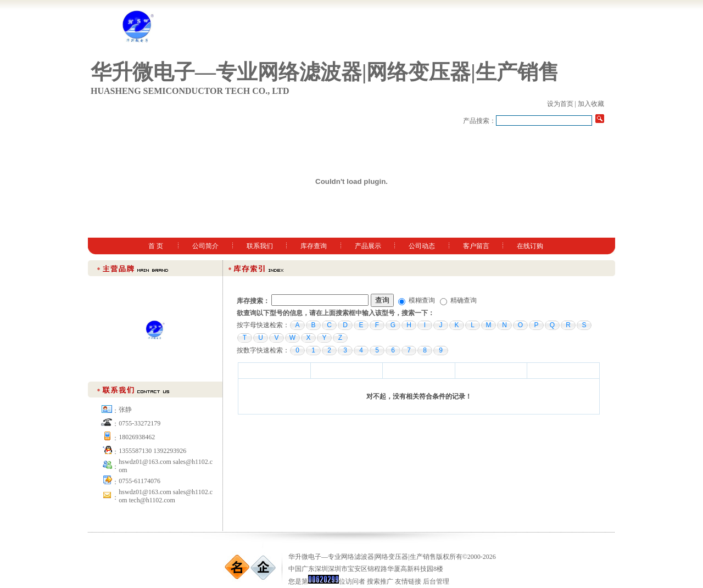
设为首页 (560, 104)
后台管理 (436, 581)
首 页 (156, 246)
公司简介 (205, 246)
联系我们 (260, 246)
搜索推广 (380, 581)
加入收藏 (591, 104)
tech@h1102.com (152, 500)
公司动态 (422, 246)
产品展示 (368, 246)
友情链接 (408, 581)
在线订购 (530, 246)
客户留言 (476, 246)
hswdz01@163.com (145, 492)
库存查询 (314, 246)
